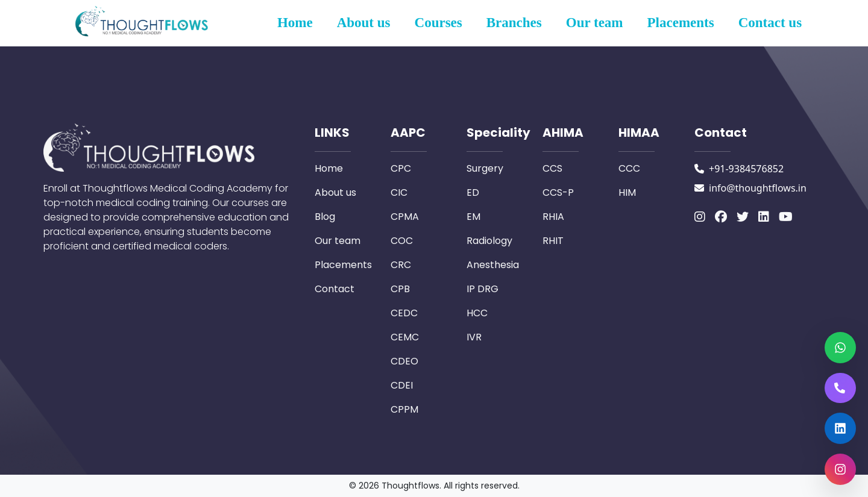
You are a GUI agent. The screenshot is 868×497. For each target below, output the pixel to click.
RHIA (553, 217)
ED (473, 192)
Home (295, 23)
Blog (325, 217)
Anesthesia (493, 265)
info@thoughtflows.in (758, 188)
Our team (595, 23)
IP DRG (483, 289)
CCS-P (558, 192)
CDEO (404, 361)
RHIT (553, 241)
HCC (477, 313)
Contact (335, 289)
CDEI (402, 385)
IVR (474, 337)
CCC (629, 168)
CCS (552, 168)
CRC (401, 265)
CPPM (404, 409)
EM (473, 217)
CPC (401, 168)
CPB (400, 289)
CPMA (405, 217)
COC (402, 241)
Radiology (489, 241)
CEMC (405, 337)
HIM (627, 192)
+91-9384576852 (746, 169)
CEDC (404, 313)
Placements (681, 23)
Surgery (485, 168)
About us (364, 23)
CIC (399, 192)
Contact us (770, 23)
